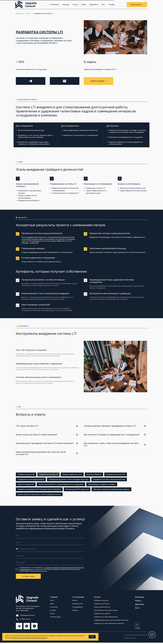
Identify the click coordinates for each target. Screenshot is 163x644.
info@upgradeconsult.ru (27, 617)
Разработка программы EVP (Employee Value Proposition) (39, 490)
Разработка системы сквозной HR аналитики (109, 625)
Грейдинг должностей (26, 475)
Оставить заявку (28, 578)
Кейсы (84, 5)
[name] (50, 537)
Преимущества (77, 605)
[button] (137, 5)
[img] (28, 600)
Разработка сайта (130, 640)
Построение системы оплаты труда (106, 612)
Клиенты (75, 612)
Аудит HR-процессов (26, 485)
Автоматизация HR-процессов (78, 490)
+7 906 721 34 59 (25, 621)
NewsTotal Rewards (95, 475)
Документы (94, 5)
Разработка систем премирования (31, 480)
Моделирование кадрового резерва (103, 485)
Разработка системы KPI (117, 475)
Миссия (75, 602)
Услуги (75, 5)
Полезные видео (55, 618)
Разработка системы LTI (49, 475)
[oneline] (50, 557)
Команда (66, 5)
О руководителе (78, 608)
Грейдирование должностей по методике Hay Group (69, 480)
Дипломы (140, 606)
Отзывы (112, 5)
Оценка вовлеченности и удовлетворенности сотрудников (61, 485)
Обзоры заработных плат (73, 475)
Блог (103, 5)
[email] (50, 544)
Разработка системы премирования (106, 618)
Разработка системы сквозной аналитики (110, 480)
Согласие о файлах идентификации (136, 636)
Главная (19, 13)
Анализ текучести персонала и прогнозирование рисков (39, 495)
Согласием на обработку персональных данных (59, 569)
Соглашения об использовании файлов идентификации (29, 638)
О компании (54, 5)
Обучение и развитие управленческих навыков (112, 490)
